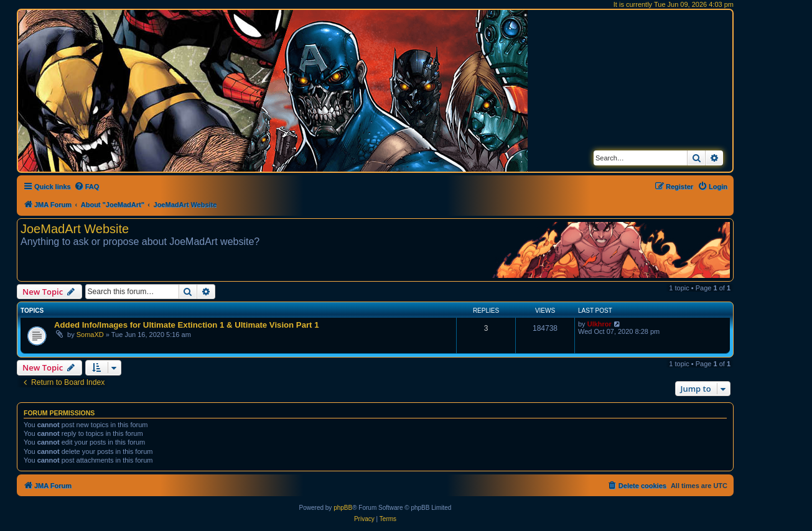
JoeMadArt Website (75, 229)
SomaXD (90, 335)
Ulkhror (600, 324)
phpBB (343, 508)
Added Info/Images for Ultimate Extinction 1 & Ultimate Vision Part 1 (187, 325)
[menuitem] (87, 187)
